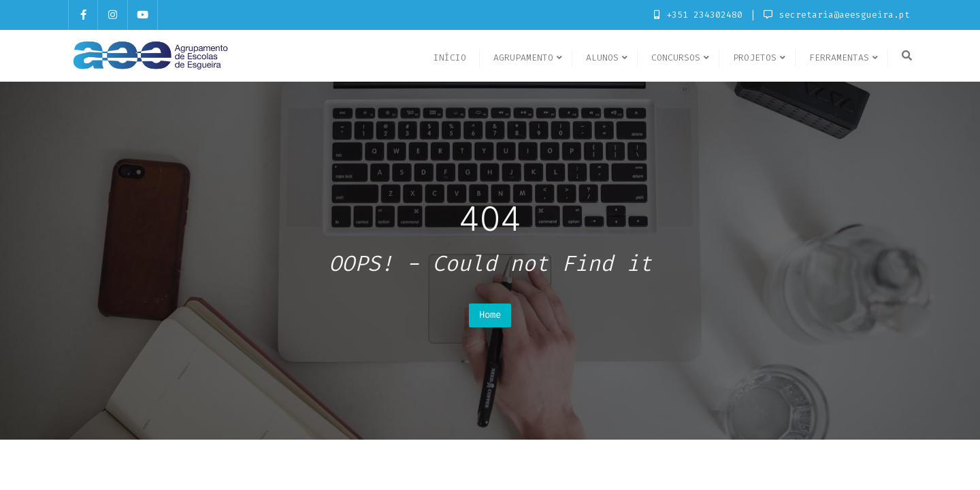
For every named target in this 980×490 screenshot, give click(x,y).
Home (490, 315)
